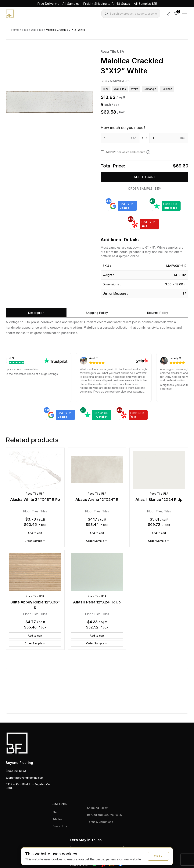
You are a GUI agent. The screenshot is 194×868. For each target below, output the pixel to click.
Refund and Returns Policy (105, 815)
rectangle (150, 89)
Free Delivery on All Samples (58, 4)
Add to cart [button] (35, 533)
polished (167, 89)
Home (15, 30)
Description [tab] (36, 313)
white (135, 89)
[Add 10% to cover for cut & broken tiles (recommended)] (148, 152)
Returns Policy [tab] (158, 313)
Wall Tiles (37, 30)
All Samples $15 (145, 4)
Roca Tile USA (112, 51)
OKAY (158, 856)
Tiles (25, 30)
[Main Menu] (185, 13)
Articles (57, 819)
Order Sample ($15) (144, 189)
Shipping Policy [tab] (97, 313)
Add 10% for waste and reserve (128, 152)
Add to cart (145, 177)
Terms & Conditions (100, 822)
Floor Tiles (31, 511)
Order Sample (35, 541)
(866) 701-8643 (16, 771)
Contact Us (60, 826)
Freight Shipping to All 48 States (107, 4)
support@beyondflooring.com (25, 778)
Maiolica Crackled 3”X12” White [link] (65, 30)
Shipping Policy (97, 808)
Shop (56, 812)
